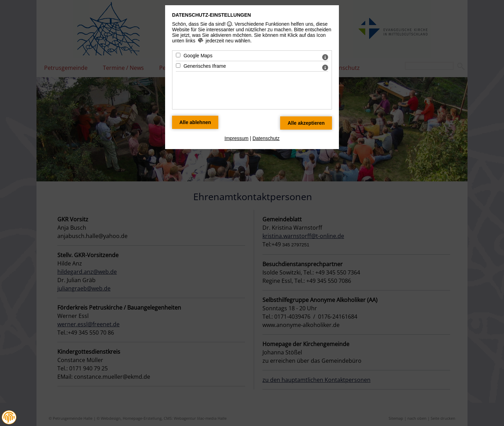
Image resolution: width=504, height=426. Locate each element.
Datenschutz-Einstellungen (212, 15)
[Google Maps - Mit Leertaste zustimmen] (178, 55)
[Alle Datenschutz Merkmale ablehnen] (195, 122)
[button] (9, 417)
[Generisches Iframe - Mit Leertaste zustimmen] (178, 65)
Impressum (237, 138)
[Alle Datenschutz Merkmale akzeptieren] (306, 123)
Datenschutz (266, 138)
